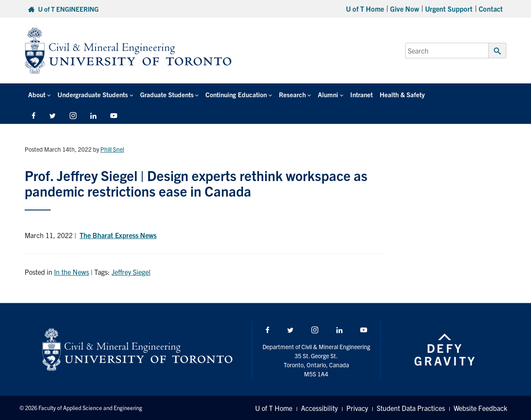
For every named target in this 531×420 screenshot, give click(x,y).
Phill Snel (112, 149)
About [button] (37, 94)
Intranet (361, 94)
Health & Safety (402, 94)
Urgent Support (449, 9)
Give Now (405, 9)
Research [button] (292, 94)
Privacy (357, 408)
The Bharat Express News (118, 235)
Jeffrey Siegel (131, 272)
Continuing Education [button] (236, 94)
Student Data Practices (411, 408)
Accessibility (319, 408)
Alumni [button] (328, 94)
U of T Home (365, 9)
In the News (72, 272)
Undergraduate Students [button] (93, 94)
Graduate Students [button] (167, 94)
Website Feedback (480, 408)
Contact (491, 9)
